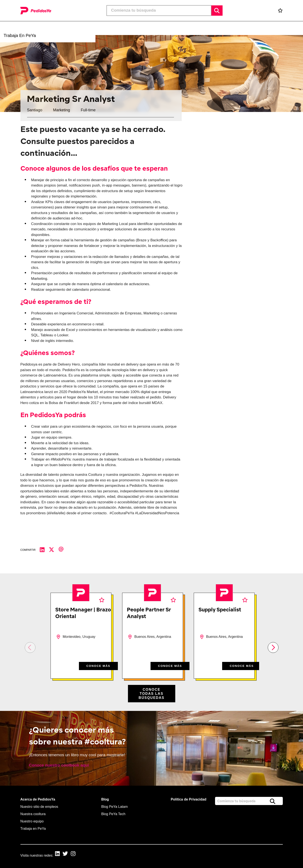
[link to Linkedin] (59, 854)
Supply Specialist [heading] (220, 609)
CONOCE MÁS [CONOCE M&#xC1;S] (96, 665)
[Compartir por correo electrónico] (63, 550)
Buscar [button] (217, 11)
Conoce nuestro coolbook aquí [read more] (59, 765)
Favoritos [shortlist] (102, 600)
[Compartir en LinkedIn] (44, 550)
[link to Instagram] (78, 854)
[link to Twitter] (68, 854)
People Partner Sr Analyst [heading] (149, 613)
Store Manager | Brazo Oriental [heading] (83, 613)
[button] (158, 28)
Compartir (28, 550)
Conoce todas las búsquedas (151, 694)
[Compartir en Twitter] (54, 550)
